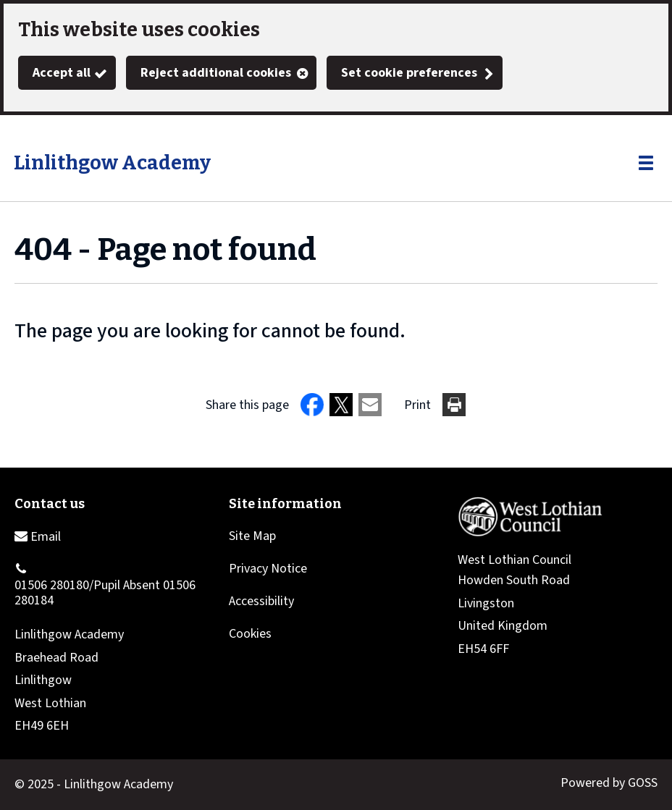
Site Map (252, 536)
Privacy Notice (268, 569)
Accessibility (261, 601)
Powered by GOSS (609, 783)
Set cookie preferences (409, 73)
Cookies (250, 634)
